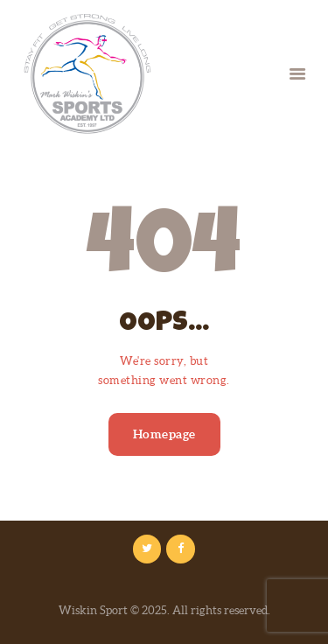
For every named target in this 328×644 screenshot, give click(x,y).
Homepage (164, 434)
